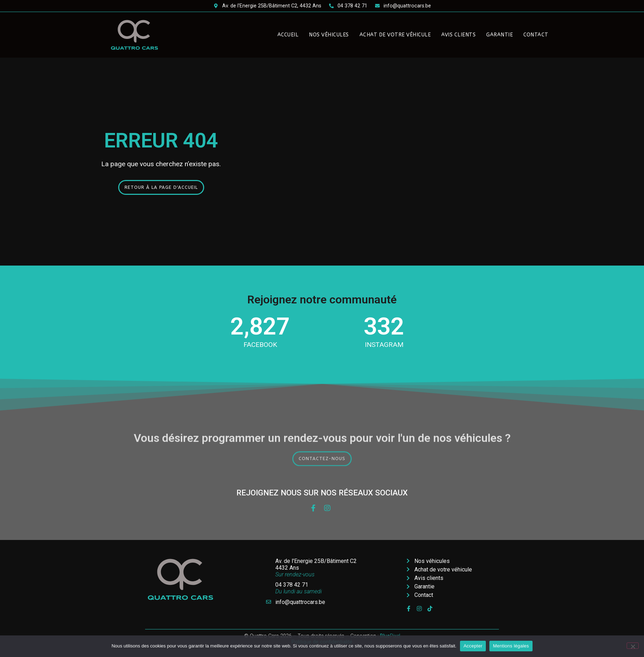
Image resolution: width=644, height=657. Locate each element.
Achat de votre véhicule (395, 35)
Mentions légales (511, 646)
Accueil (288, 35)
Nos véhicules (329, 35)
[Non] (633, 646)
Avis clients (458, 35)
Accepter (473, 646)
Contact (536, 35)
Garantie (499, 35)
